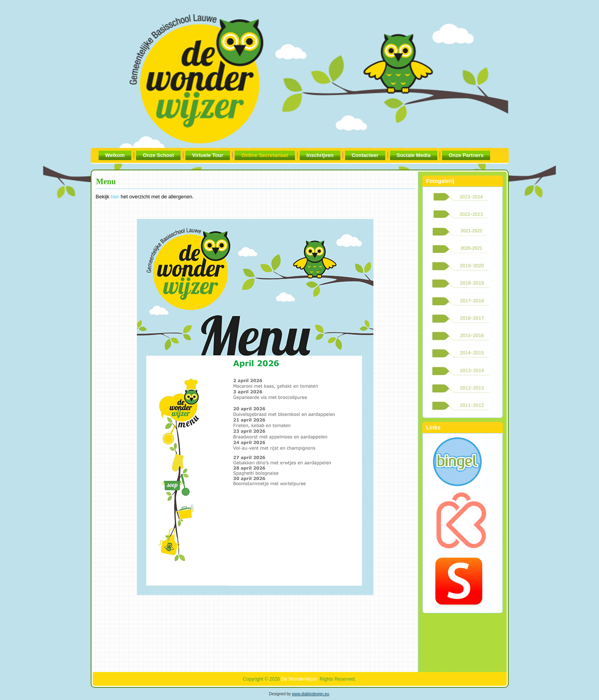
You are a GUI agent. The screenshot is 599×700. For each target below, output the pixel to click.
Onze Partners (466, 155)
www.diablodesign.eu (310, 694)
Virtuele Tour (208, 155)
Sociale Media (414, 155)
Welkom (115, 155)
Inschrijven (320, 155)
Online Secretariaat (265, 155)
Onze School (158, 155)
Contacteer (365, 155)
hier (115, 197)
